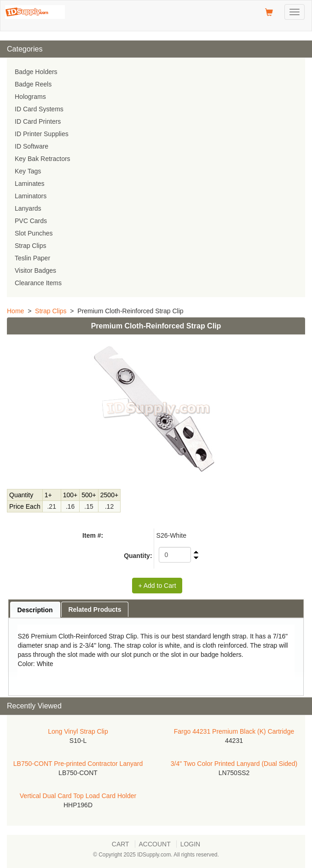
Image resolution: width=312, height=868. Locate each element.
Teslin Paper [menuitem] (32, 258)
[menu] (156, 178)
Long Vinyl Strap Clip (78, 731)
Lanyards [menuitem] (28, 208)
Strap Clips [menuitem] (30, 246)
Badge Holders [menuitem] (36, 72)
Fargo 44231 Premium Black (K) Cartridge (234, 731)
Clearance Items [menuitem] (38, 283)
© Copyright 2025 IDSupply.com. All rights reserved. (156, 855)
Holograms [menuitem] (30, 97)
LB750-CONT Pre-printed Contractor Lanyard (78, 764)
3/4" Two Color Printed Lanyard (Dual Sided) (234, 764)
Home (15, 311)
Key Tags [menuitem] (28, 171)
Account (155, 844)
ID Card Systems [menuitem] (39, 109)
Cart (121, 844)
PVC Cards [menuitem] (31, 221)
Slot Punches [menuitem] (34, 233)
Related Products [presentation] (95, 609)
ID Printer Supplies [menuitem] (42, 134)
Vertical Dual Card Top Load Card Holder (78, 796)
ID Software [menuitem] (32, 146)
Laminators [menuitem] (31, 196)
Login (191, 844)
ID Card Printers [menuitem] (38, 121)
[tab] (35, 610)
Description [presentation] (35, 610)
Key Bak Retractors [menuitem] (43, 159)
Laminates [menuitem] (30, 184)
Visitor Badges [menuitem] (35, 270)
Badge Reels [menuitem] (33, 84)
